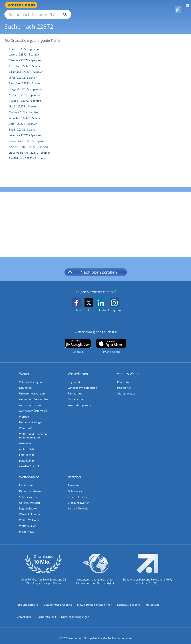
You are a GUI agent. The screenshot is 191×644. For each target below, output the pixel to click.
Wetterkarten (78, 369)
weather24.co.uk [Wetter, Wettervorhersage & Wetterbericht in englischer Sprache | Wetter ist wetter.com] (29, 461)
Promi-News (27, 526)
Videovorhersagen (30, 377)
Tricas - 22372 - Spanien (24, 44)
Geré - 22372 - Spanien (23, 101)
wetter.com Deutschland (34, 394)
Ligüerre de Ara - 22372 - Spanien (30, 148)
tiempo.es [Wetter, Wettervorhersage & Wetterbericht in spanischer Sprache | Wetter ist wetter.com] (25, 438)
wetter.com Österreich (33, 406)
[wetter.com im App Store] (111, 341)
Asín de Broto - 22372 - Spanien (28, 142)
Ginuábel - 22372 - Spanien (26, 113)
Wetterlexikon (28, 521)
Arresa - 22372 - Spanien (24, 90)
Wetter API (26, 423)
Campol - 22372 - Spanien (25, 55)
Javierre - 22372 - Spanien (25, 130)
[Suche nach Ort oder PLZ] (76, 5)
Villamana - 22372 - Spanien (26, 67)
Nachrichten (27, 480)
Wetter (24, 369)
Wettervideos (29, 472)
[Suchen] (104, 5)
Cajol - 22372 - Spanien (23, 119)
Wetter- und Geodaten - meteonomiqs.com (34, 431)
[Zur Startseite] (22, 5)
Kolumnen (25, 383)
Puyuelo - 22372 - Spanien (25, 96)
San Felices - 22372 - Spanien (27, 153)
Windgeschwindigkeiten (82, 383)
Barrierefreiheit (46, 612)
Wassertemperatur (80, 400)
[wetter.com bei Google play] (78, 341)
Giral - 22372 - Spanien (23, 72)
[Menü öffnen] (186, 5)
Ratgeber (75, 472)
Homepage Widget (31, 417)
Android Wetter (126, 388)
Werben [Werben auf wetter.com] (24, 411)
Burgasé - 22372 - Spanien (25, 84)
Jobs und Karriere (28, 599)
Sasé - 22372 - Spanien (23, 124)
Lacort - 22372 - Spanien (24, 49)
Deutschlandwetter (31, 486)
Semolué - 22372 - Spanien (25, 78)
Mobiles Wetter (128, 369)
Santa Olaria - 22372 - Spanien (28, 136)
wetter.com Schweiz (31, 400)
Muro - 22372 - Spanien (23, 107)
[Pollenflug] (178, 5)
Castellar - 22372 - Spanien (26, 61)
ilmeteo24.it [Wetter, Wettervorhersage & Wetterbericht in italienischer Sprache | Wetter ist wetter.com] (26, 450)
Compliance (24, 612)
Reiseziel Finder (77, 492)
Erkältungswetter (78, 498)
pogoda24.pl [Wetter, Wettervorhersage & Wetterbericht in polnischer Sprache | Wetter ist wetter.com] (27, 455)
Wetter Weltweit (29, 515)
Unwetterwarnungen (32, 388)
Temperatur (75, 388)
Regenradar (75, 377)
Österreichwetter (30, 498)
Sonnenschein (76, 394)
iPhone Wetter (125, 377)
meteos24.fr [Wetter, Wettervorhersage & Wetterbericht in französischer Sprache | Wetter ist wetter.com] (27, 444)
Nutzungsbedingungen (75, 612)
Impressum (152, 599)
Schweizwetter (28, 492)
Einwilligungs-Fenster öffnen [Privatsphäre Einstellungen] (95, 599)
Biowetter (74, 480)
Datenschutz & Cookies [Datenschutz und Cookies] (58, 599)
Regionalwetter (28, 503)
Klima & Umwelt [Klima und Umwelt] (78, 503)
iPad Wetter (124, 383)
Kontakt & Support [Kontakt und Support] (128, 599)
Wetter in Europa (30, 509)
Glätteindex (75, 486)
